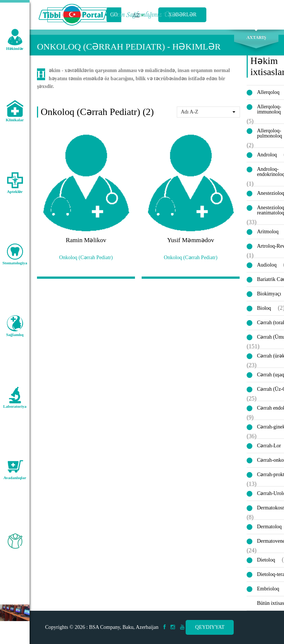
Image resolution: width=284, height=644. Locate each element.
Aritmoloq (268, 232)
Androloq (267, 155)
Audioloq (267, 265)
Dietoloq (266, 560)
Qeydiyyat (210, 627)
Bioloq (264, 308)
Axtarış (256, 37)
